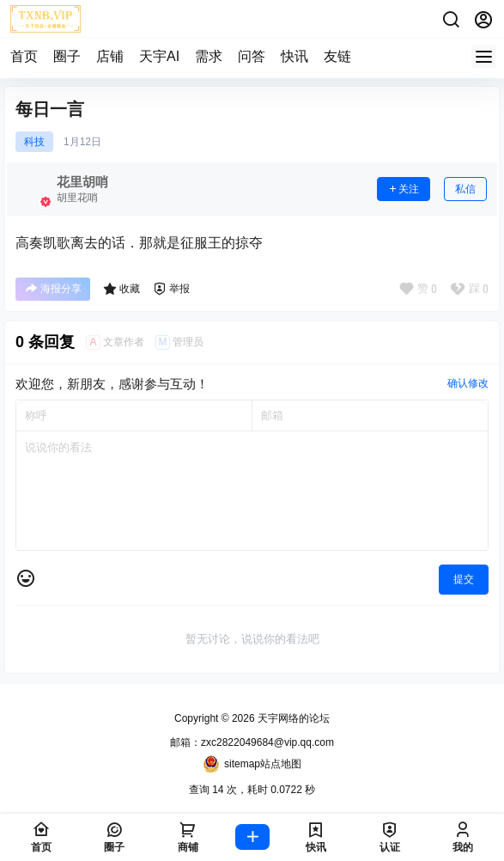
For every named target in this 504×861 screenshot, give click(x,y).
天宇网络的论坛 (292, 718)
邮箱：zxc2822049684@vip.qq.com (252, 742)
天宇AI (159, 56)
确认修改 (468, 383)
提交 (464, 579)
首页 (24, 56)
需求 (209, 56)
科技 (34, 142)
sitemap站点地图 (252, 764)
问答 (252, 56)
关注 (404, 189)
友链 (337, 56)
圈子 (67, 56)
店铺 (110, 56)
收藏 (121, 289)
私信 (465, 189)
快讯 (295, 56)
